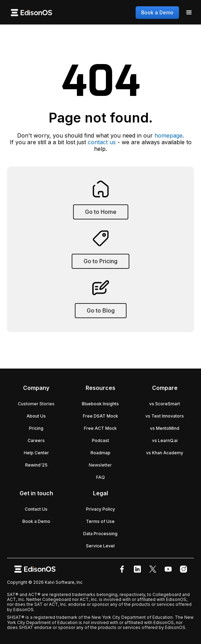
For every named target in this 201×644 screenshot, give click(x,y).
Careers (36, 440)
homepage (168, 135)
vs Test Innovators (165, 416)
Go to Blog (101, 310)
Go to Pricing (100, 261)
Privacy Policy (100, 509)
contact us (102, 142)
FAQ (100, 477)
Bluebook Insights (100, 404)
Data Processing (100, 534)
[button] (189, 13)
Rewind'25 (36, 465)
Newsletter (100, 465)
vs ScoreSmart (165, 404)
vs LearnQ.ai (165, 440)
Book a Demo (157, 12)
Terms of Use (100, 521)
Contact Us (36, 509)
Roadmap (100, 453)
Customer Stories (36, 404)
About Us (36, 416)
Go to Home (101, 212)
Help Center (36, 453)
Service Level (100, 546)
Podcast (100, 440)
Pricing (36, 428)
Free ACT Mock (100, 428)
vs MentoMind (165, 428)
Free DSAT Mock (100, 416)
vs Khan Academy (165, 453)
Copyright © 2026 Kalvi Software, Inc (45, 582)
